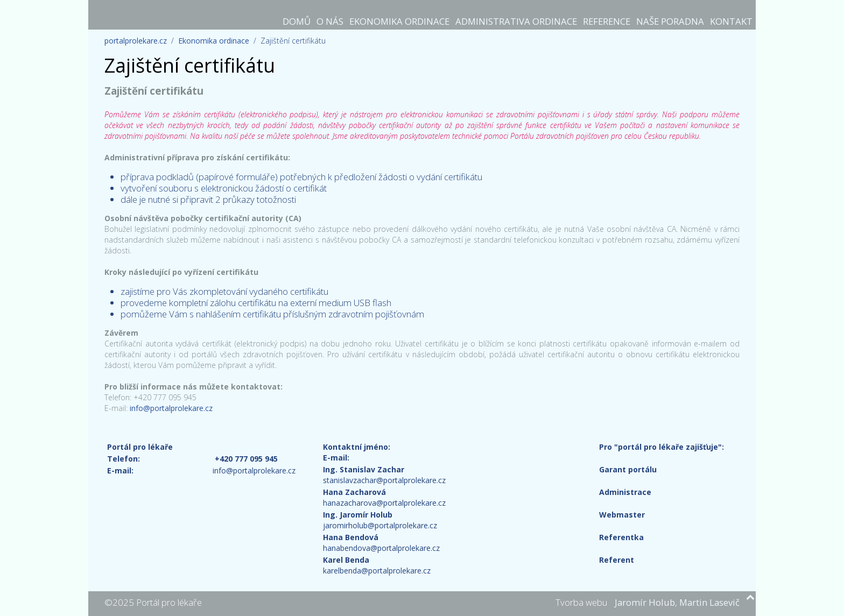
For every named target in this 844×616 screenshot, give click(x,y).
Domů (297, 21)
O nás (330, 21)
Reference (607, 21)
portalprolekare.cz (136, 41)
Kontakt (731, 21)
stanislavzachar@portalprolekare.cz (384, 480)
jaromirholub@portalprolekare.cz (380, 525)
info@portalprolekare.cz (171, 408)
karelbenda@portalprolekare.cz (377, 571)
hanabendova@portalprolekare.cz (381, 548)
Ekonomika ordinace (399, 21)
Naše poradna (670, 21)
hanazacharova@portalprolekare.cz (384, 503)
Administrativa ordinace (516, 21)
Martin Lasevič (709, 602)
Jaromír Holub (645, 602)
